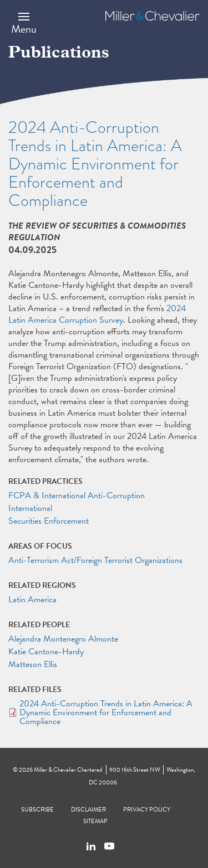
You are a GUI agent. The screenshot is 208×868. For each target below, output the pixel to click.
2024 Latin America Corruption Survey (97, 314)
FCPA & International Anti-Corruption (77, 495)
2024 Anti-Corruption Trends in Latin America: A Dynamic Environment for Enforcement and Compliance (106, 712)
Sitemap (95, 821)
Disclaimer (88, 810)
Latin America (32, 600)
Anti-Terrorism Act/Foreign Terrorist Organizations (95, 560)
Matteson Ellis (33, 664)
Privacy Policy (147, 810)
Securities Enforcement (49, 521)
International (30, 508)
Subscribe (37, 810)
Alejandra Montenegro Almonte (63, 639)
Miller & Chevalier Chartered (68, 770)
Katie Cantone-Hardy (46, 652)
